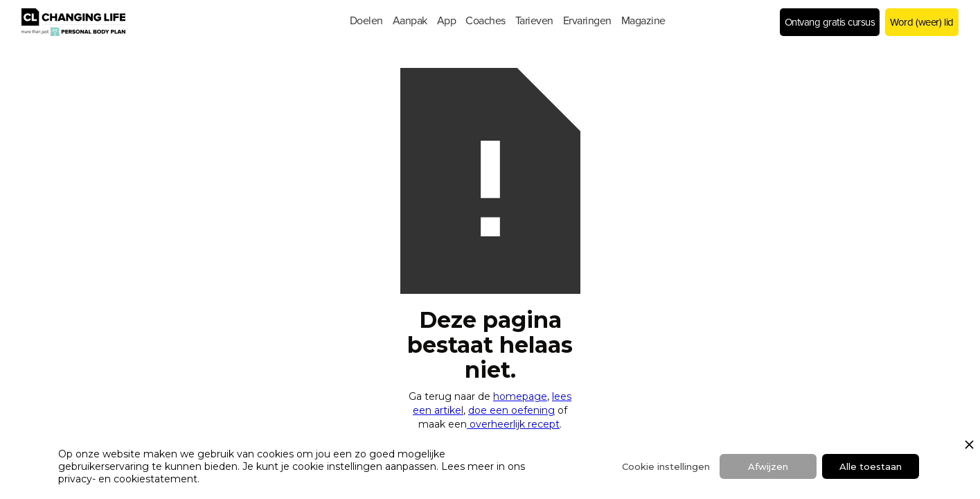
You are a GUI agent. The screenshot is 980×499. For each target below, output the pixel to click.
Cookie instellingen (666, 466)
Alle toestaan (871, 466)
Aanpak (410, 21)
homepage (520, 396)
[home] (129, 22)
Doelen (366, 21)
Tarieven (534, 21)
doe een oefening (511, 410)
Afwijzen (768, 466)
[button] (366, 21)
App (447, 21)
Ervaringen (587, 21)
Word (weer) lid (922, 22)
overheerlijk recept (513, 424)
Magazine (643, 21)
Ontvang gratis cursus (830, 22)
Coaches (485, 21)
